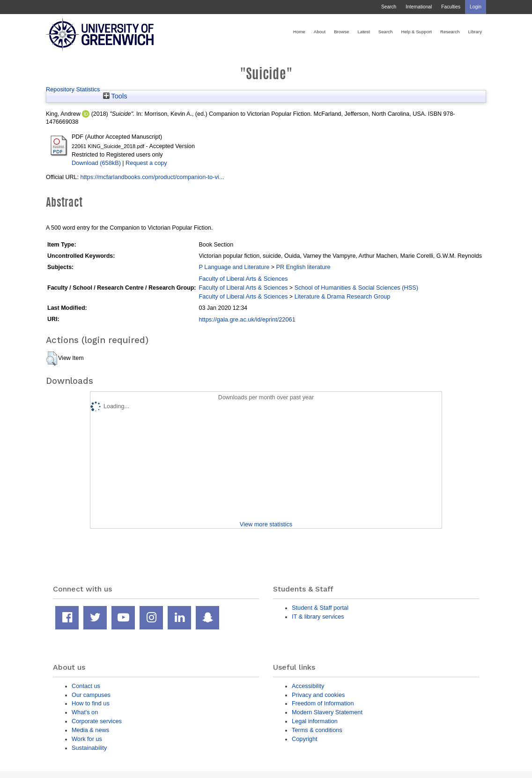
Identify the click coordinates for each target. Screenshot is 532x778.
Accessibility (308, 686)
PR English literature (303, 267)
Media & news (90, 730)
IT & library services (318, 617)
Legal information (315, 721)
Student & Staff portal (320, 608)
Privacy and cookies (318, 695)
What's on (85, 712)
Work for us (87, 739)
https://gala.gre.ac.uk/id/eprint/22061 (247, 319)
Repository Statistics (73, 89)
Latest (363, 32)
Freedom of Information (323, 703)
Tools (115, 96)
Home (299, 32)
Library (475, 32)
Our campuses (91, 695)
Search (389, 7)
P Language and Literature (234, 267)
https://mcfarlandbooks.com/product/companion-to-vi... (152, 177)
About (320, 32)
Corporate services (97, 721)
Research (450, 32)
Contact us (86, 686)
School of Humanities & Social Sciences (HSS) (356, 288)
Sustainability (89, 748)
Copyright (305, 739)
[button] (52, 359)
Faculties (451, 7)
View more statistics (266, 524)
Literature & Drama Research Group (343, 296)
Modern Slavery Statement (327, 712)
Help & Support (416, 32)
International (419, 7)
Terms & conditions (317, 730)
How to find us (91, 703)
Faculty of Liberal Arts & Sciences (243, 279)
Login (476, 7)
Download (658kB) (96, 163)
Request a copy (146, 163)
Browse (341, 32)
